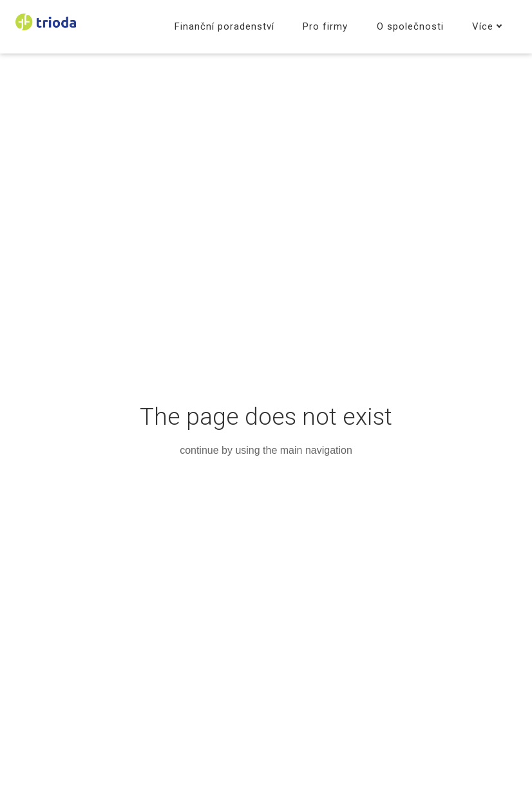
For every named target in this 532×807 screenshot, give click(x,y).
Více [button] (487, 26)
